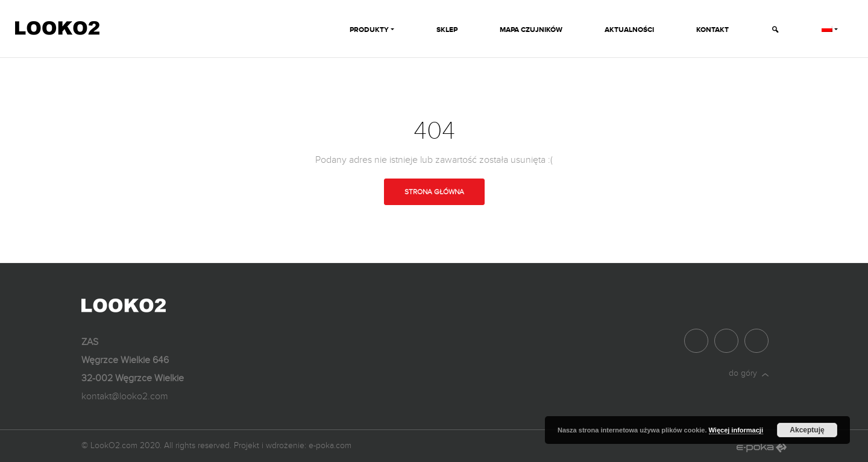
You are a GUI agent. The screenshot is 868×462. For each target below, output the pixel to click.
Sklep (447, 30)
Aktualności (629, 30)
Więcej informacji (736, 430)
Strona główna (434, 192)
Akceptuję (807, 430)
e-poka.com (330, 445)
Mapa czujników (531, 30)
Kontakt (712, 30)
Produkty (369, 30)
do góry (749, 373)
